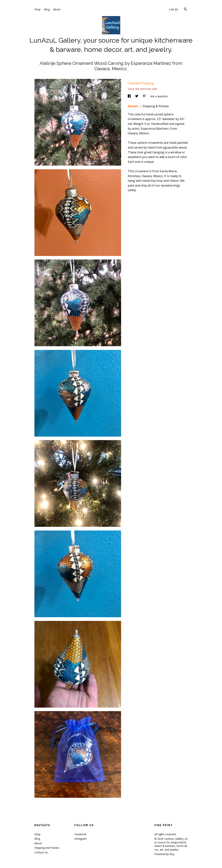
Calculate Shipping (141, 83)
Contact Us (41, 852)
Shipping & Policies (156, 106)
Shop (37, 9)
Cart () (173, 9)
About (57, 9)
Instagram (81, 839)
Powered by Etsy (164, 854)
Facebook (80, 834)
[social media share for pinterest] (145, 96)
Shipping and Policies (47, 848)
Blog (47, 9)
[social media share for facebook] (130, 96)
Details (133, 106)
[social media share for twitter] (137, 96)
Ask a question (159, 96)
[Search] (185, 10)
